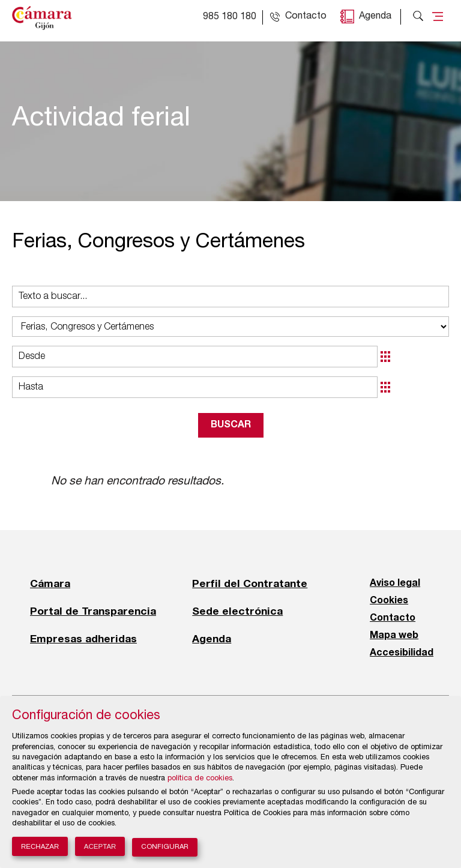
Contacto (393, 618)
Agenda (375, 17)
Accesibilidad (402, 653)
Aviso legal (395, 583)
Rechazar (40, 846)
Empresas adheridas (83, 639)
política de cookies (200, 779)
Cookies (389, 601)
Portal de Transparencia (93, 611)
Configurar (165, 847)
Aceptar (100, 846)
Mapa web (394, 636)
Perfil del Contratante (250, 583)
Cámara (50, 583)
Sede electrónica (237, 611)
